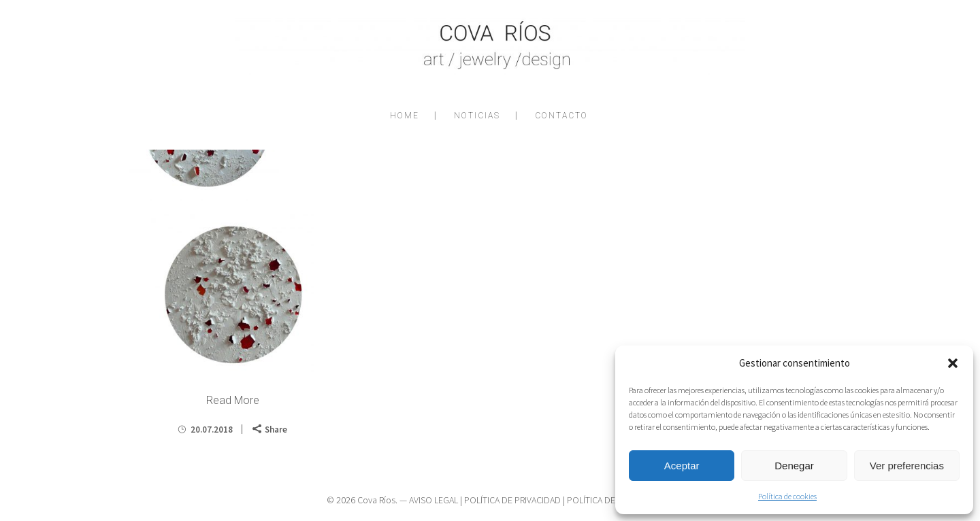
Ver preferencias (907, 466)
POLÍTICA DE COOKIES (610, 500)
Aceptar (682, 466)
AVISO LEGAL (434, 500)
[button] (953, 363)
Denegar (794, 466)
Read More (233, 400)
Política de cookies (787, 496)
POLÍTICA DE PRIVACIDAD (512, 500)
